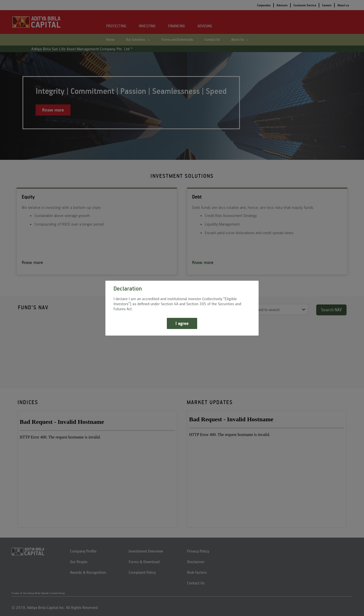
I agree (182, 323)
